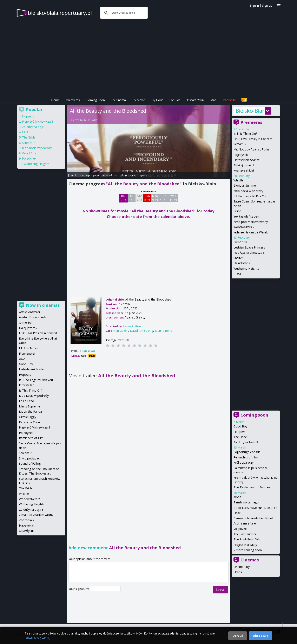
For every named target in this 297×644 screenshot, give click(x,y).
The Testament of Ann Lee (252, 487)
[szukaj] (123, 13)
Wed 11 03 (173, 198)
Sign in (254, 5)
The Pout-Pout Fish (247, 539)
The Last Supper (245, 534)
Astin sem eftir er (245, 523)
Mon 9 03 (155, 198)
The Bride (240, 437)
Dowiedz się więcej (38, 638)
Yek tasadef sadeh (246, 216)
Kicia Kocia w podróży (248, 191)
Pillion (237, 211)
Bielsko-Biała (250, 111)
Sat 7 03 (139, 198)
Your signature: (79, 589)
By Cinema (119, 100)
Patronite (230, 100)
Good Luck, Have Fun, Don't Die (255, 508)
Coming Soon (96, 100)
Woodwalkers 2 (244, 227)
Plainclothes (242, 263)
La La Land (27, 401)
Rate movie (88, 351)
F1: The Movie (29, 348)
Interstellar (26, 385)
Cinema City (242, 567)
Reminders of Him (246, 457)
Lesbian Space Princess (249, 247)
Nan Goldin (121, 331)
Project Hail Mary (245, 545)
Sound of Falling (30, 463)
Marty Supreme (29, 406)
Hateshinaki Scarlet (246, 160)
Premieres (73, 100)
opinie (143, 175)
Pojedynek (241, 155)
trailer (133, 175)
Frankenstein (28, 353)
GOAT (238, 274)
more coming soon (249, 550)
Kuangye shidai (244, 170)
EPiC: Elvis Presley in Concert (253, 139)
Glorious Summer (245, 185)
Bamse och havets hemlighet (253, 518)
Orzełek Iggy (28, 417)
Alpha (237, 497)
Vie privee (240, 529)
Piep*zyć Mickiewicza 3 (249, 253)
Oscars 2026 (195, 100)
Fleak (237, 513)
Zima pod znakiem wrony (251, 222)
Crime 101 (240, 242)
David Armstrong (142, 331)
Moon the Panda (30, 411)
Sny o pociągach (30, 458)
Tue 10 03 (164, 198)
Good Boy (240, 426)
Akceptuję (261, 636)
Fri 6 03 (131, 198)
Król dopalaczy (243, 462)
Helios (238, 572)
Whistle (238, 180)
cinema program (89, 175)
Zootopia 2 (27, 520)
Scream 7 (240, 144)
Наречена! (26, 525)
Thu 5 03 (123, 198)
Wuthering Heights (246, 268)
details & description (114, 175)
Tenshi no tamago (246, 502)
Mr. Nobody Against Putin (251, 149)
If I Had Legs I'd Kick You (250, 196)
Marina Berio (164, 331)
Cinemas (250, 560)
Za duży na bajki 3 (246, 442)
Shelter (238, 258)
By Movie (139, 100)
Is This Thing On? (245, 133)
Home (55, 100)
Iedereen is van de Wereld (251, 232)
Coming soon (254, 415)
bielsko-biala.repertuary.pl (60, 13)
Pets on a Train (29, 422)
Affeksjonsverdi (244, 165)
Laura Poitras (91, 120)
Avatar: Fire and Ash (32, 317)
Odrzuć (238, 636)
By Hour (157, 100)
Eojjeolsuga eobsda (247, 452)
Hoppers (239, 432)
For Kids (175, 100)
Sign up (267, 5)
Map (213, 100)
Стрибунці (26, 531)
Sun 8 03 (147, 198)
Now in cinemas (43, 305)
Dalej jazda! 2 (28, 328)
